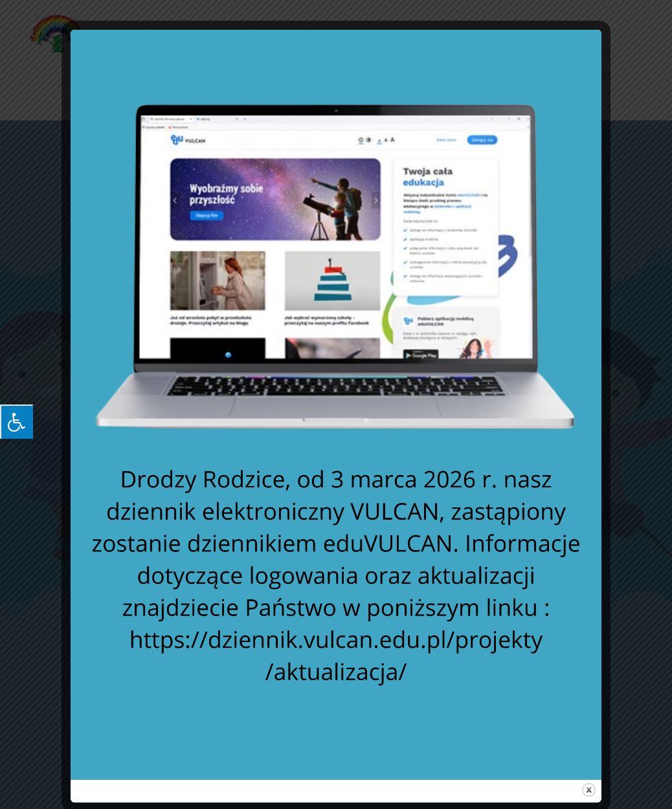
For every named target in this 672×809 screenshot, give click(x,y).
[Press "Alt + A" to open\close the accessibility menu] (17, 422)
